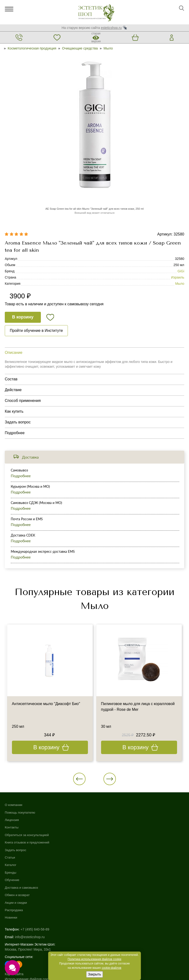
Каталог (101, 806)
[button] (80, 780)
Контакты (12, 828)
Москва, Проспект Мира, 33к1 (28, 890)
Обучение (102, 821)
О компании (14, 806)
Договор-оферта (17, 935)
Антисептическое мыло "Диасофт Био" (46, 705)
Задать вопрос (16, 851)
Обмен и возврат (108, 836)
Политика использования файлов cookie (94, 959)
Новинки (101, 859)
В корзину (23, 318)
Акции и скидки (106, 843)
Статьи (10, 859)
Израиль (178, 278)
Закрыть (95, 974)
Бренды (101, 813)
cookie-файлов (112, 968)
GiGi (181, 271)
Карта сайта (14, 915)
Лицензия (12, 821)
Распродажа (104, 851)
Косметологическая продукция (32, 48)
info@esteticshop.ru (30, 878)
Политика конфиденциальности (30, 925)
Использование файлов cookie (29, 920)
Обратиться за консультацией (28, 836)
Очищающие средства (80, 48)
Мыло (108, 48)
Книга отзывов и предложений (28, 843)
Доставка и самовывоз (112, 828)
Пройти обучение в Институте (36, 331)
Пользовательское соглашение (29, 930)
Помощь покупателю (21, 813)
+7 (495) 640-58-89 (35, 870)
